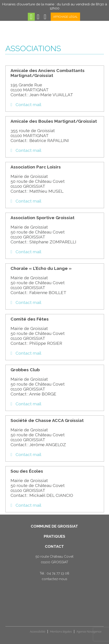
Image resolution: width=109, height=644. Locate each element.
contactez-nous (54, 579)
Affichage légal (65, 17)
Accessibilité (38, 632)
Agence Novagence (89, 632)
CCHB (13, 633)
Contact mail (26, 105)
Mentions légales (61, 632)
